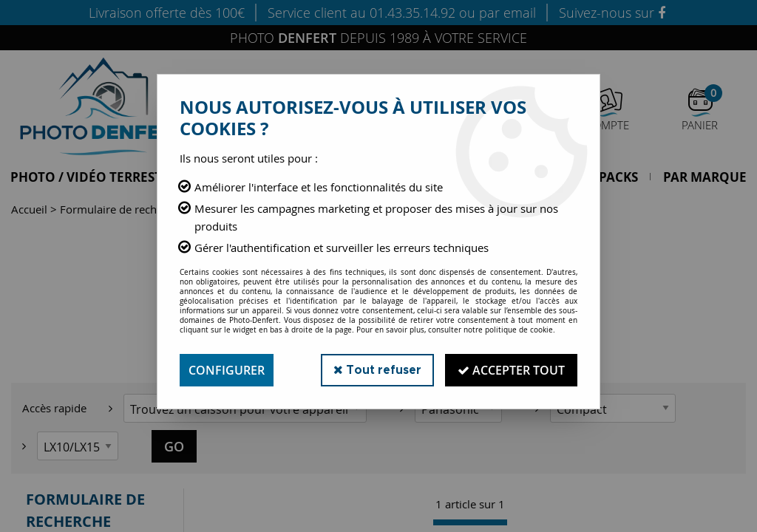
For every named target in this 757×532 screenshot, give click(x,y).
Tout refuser (377, 370)
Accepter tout (511, 370)
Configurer (227, 370)
